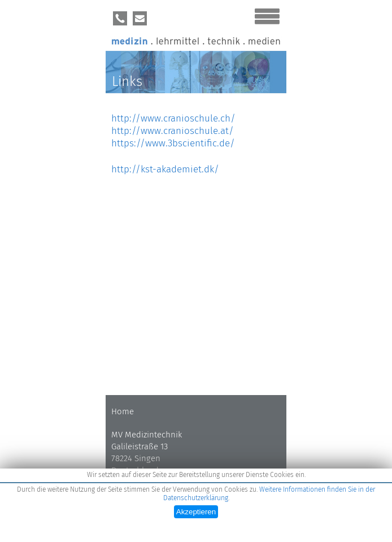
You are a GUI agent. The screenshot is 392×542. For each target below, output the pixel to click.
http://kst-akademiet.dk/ (165, 169)
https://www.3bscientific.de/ (173, 143)
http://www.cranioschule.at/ (173, 131)
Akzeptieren (196, 512)
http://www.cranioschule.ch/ (173, 118)
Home (123, 411)
